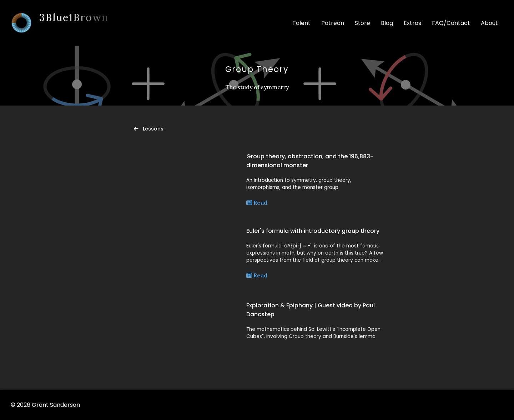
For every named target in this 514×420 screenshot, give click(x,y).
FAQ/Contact (451, 23)
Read (257, 203)
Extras (412, 23)
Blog (387, 23)
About (489, 23)
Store (362, 23)
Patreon (333, 23)
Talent (301, 23)
